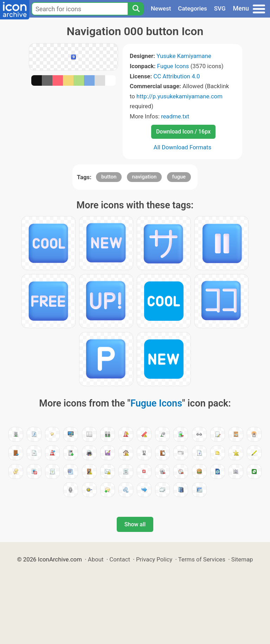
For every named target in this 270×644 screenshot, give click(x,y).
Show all (135, 524)
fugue (179, 177)
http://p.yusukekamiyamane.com (179, 96)
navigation (144, 177)
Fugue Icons (173, 66)
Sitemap (242, 559)
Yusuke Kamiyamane (184, 56)
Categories (192, 8)
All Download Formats (183, 147)
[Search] (136, 9)
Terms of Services (202, 559)
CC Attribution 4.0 (176, 76)
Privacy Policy (154, 559)
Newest (161, 8)
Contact (120, 559)
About (96, 559)
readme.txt (175, 116)
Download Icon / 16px (183, 132)
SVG (220, 8)
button (109, 177)
